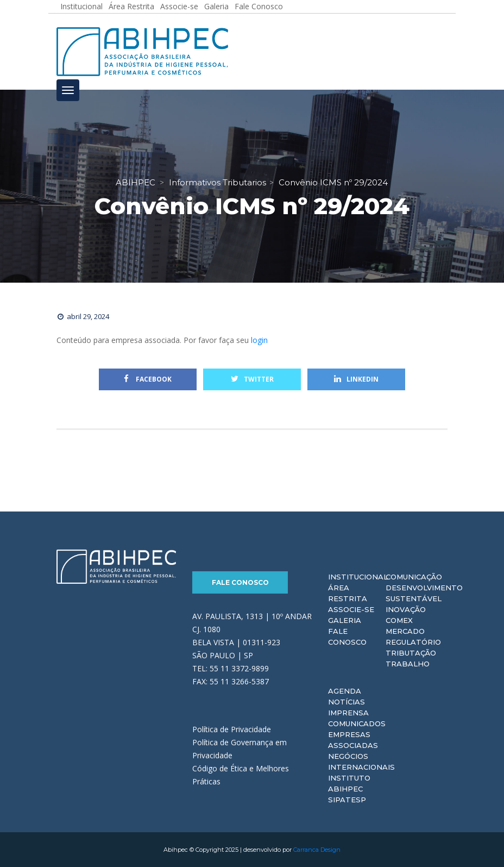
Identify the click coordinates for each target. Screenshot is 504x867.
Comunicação (414, 577)
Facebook (148, 379)
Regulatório (413, 642)
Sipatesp (347, 800)
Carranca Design (317, 850)
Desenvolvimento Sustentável (424, 593)
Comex (399, 620)
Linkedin (356, 379)
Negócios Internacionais (361, 762)
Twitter (252, 379)
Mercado (405, 631)
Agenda (345, 691)
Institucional (358, 577)
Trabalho (408, 664)
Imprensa (348, 713)
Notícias (346, 702)
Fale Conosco (240, 582)
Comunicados (357, 723)
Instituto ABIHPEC (349, 783)
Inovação (406, 609)
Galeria (345, 620)
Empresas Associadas (353, 740)
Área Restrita (348, 593)
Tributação (411, 653)
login (259, 340)
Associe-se (351, 609)
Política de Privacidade (232, 729)
